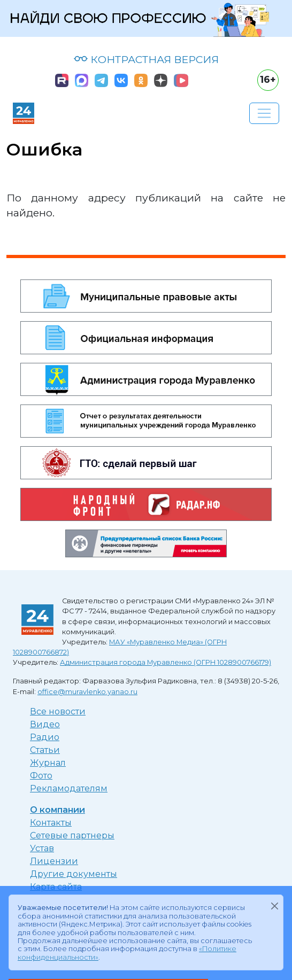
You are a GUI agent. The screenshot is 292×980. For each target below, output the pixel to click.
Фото (41, 776)
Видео (45, 724)
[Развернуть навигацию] (264, 113)
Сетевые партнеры (72, 835)
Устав (42, 848)
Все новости (58, 711)
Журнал (48, 763)
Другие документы (74, 874)
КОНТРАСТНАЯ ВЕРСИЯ (146, 59)
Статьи (45, 750)
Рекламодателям (69, 788)
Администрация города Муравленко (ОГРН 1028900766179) (166, 662)
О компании (57, 810)
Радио (45, 737)
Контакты (51, 823)
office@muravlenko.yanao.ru (87, 692)
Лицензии (54, 861)
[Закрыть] (274, 906)
